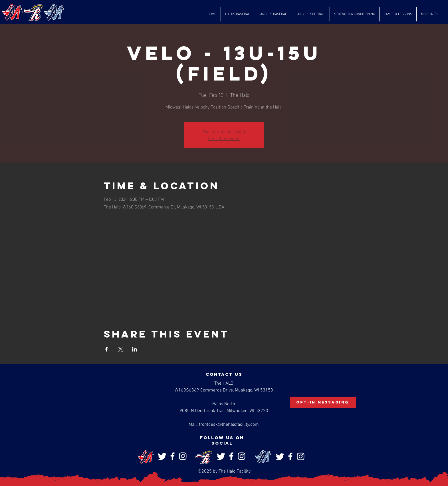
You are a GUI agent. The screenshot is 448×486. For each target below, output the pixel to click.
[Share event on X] (121, 349)
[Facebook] (172, 456)
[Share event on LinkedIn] (135, 349)
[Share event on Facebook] (107, 349)
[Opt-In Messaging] (323, 402)
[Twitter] (162, 456)
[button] (238, 14)
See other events (224, 138)
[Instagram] (183, 456)
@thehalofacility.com (238, 425)
